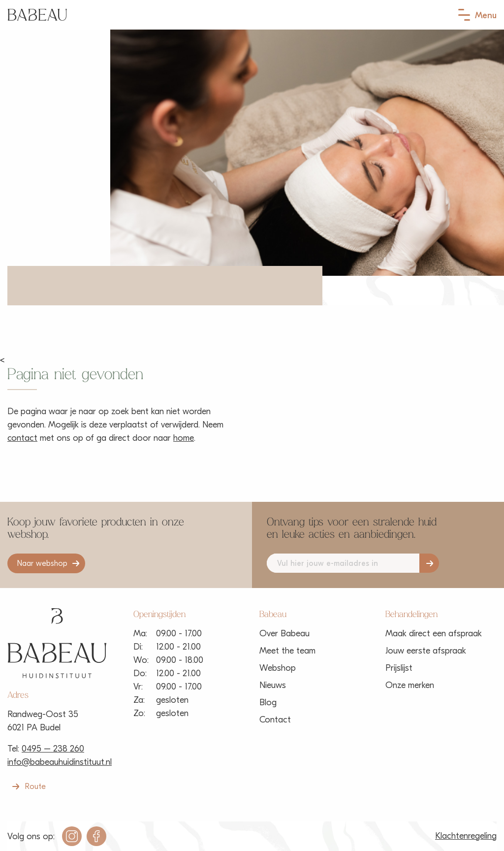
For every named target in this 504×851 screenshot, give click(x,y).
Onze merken (410, 685)
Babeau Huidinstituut (37, 15)
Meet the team (287, 651)
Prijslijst (399, 668)
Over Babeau (284, 634)
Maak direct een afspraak (434, 634)
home (184, 438)
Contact (275, 720)
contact (22, 438)
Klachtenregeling (466, 836)
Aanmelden (429, 563)
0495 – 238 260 (53, 749)
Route (35, 786)
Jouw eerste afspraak (426, 651)
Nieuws (273, 685)
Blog (268, 703)
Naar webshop (42, 563)
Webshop (278, 668)
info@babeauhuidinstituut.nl (60, 762)
